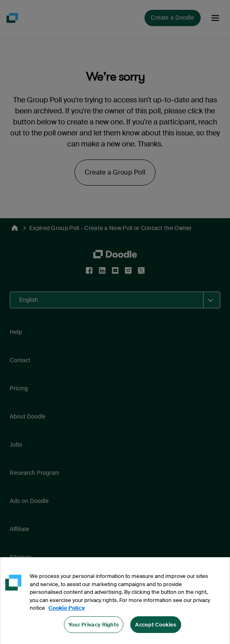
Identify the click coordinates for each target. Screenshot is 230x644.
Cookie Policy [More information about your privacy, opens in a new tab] (67, 620)
